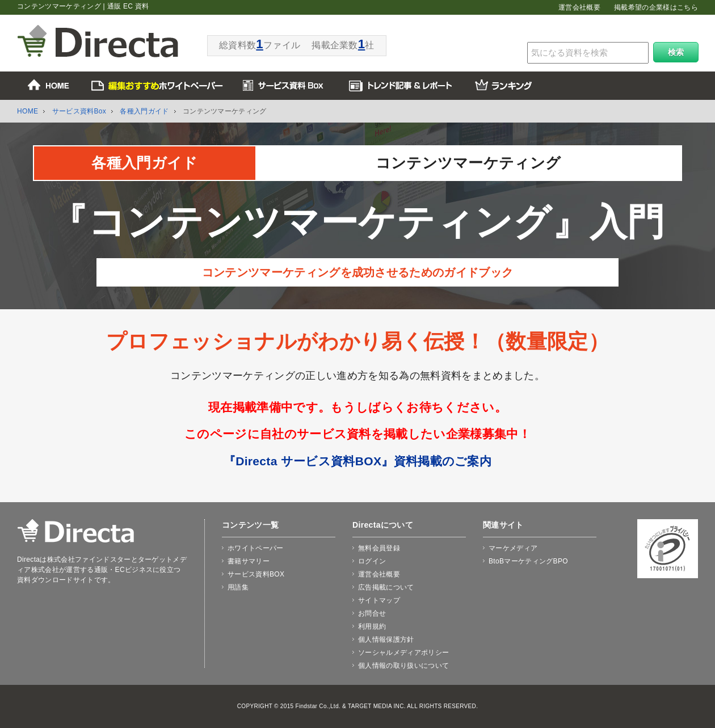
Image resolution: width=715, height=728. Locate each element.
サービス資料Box (79, 111)
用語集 (238, 587)
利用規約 (372, 626)
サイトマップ (379, 600)
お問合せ (372, 613)
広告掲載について (386, 587)
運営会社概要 (579, 7)
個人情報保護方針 (386, 639)
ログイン (372, 561)
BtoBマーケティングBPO (528, 561)
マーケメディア (513, 548)
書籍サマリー (249, 561)
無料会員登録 (379, 548)
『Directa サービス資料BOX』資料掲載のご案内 (357, 461)
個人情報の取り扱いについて (403, 666)
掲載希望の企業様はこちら (656, 7)
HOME (28, 111)
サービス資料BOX (256, 574)
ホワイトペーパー (256, 548)
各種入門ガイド (144, 111)
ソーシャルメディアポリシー (403, 653)
